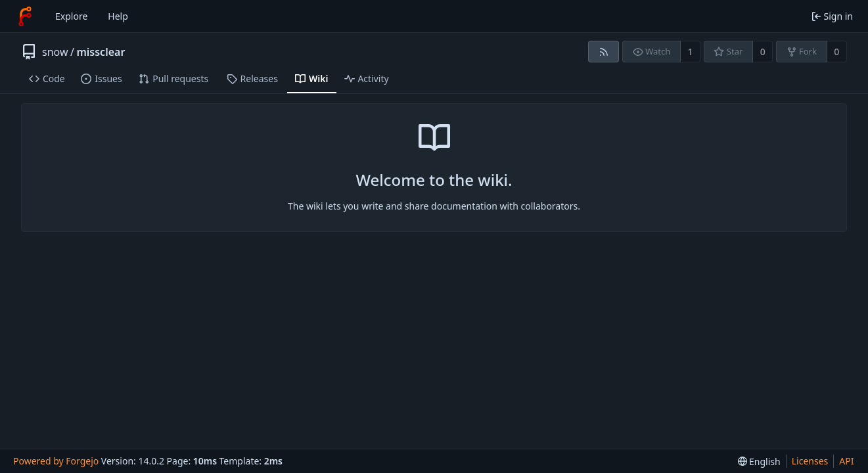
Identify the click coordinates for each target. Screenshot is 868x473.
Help (118, 16)
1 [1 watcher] (691, 52)
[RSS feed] (604, 52)
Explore (71, 16)
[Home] (25, 16)
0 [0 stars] (763, 52)
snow (55, 52)
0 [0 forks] (836, 52)
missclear (101, 52)
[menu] (759, 462)
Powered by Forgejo (56, 461)
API (846, 461)
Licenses (810, 461)
